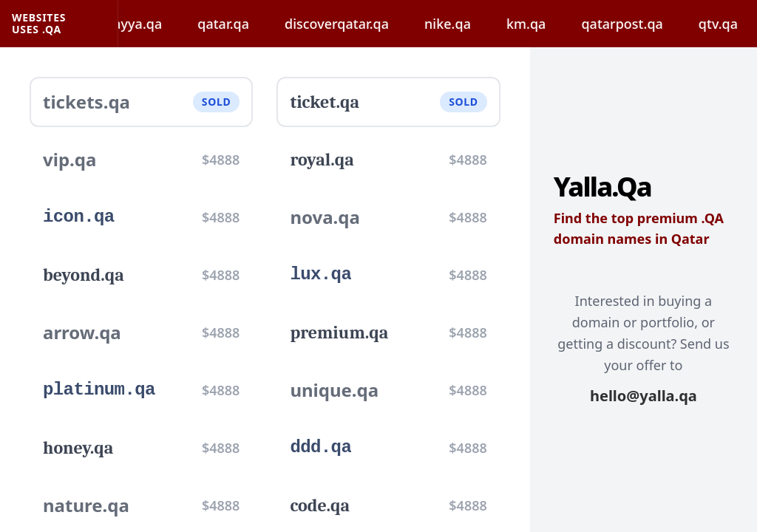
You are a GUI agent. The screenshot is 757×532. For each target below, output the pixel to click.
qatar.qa (231, 24)
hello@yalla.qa (644, 396)
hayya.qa (142, 24)
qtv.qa (726, 24)
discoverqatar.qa (345, 24)
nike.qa (456, 24)
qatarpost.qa (630, 24)
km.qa (534, 24)
